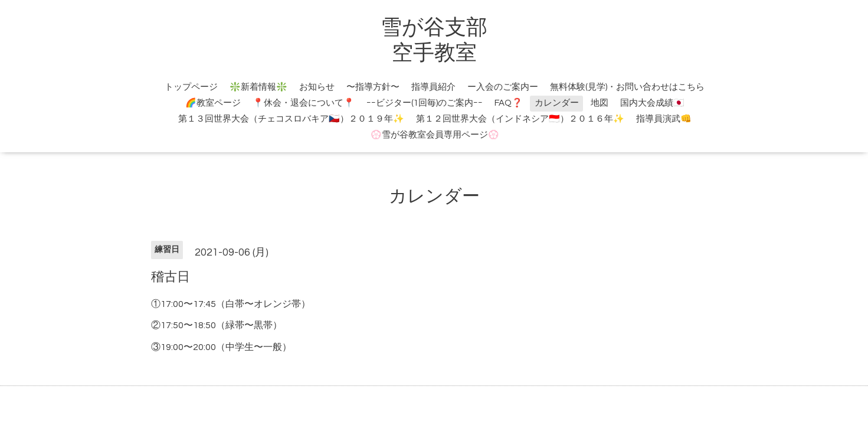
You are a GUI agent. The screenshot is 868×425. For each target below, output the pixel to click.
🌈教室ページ (213, 103)
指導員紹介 (433, 87)
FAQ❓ (509, 103)
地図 (600, 103)
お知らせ (317, 87)
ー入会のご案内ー (503, 87)
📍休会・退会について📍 (304, 103)
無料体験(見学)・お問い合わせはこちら (627, 87)
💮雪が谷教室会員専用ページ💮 (435, 135)
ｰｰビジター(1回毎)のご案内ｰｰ (425, 103)
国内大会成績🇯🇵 (652, 103)
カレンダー (557, 103)
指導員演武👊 (664, 119)
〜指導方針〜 (373, 87)
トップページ (191, 87)
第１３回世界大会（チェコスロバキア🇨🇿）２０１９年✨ (291, 119)
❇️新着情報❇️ (258, 87)
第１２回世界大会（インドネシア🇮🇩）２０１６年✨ (520, 119)
